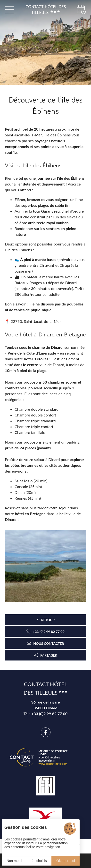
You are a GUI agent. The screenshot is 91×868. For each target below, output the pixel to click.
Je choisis (39, 861)
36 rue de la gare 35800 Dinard (45, 705)
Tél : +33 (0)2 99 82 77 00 (45, 714)
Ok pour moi (66, 861)
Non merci (14, 861)
